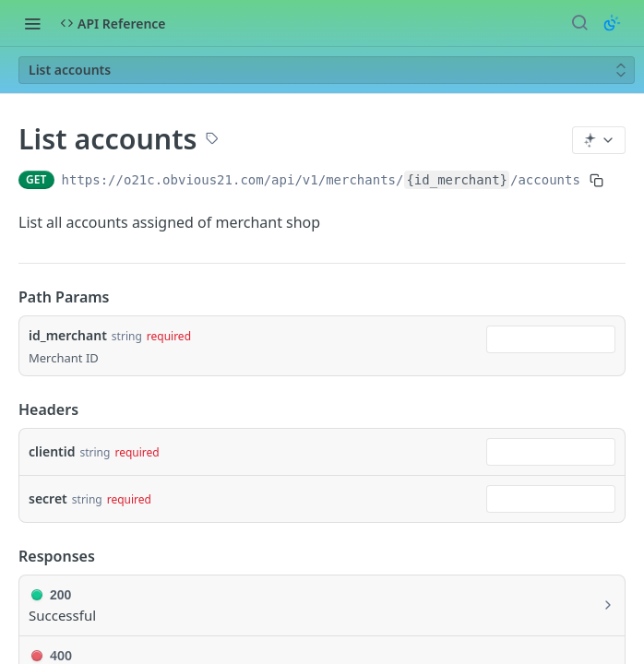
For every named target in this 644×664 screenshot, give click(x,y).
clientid (52, 451)
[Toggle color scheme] (612, 23)
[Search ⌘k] (579, 23)
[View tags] (212, 140)
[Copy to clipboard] (596, 180)
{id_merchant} (457, 180)
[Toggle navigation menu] (32, 23)
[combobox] (551, 339)
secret (48, 498)
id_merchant (68, 335)
